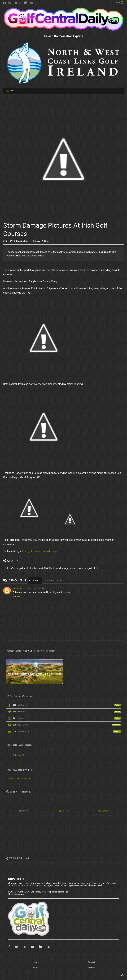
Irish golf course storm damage (40, 551)
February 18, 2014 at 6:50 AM (34, 588)
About (36, 968)
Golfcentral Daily (20, 755)
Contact (91, 962)
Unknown (17, 588)
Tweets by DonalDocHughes (19, 779)
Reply (16, 596)
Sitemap (91, 968)
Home (36, 962)
